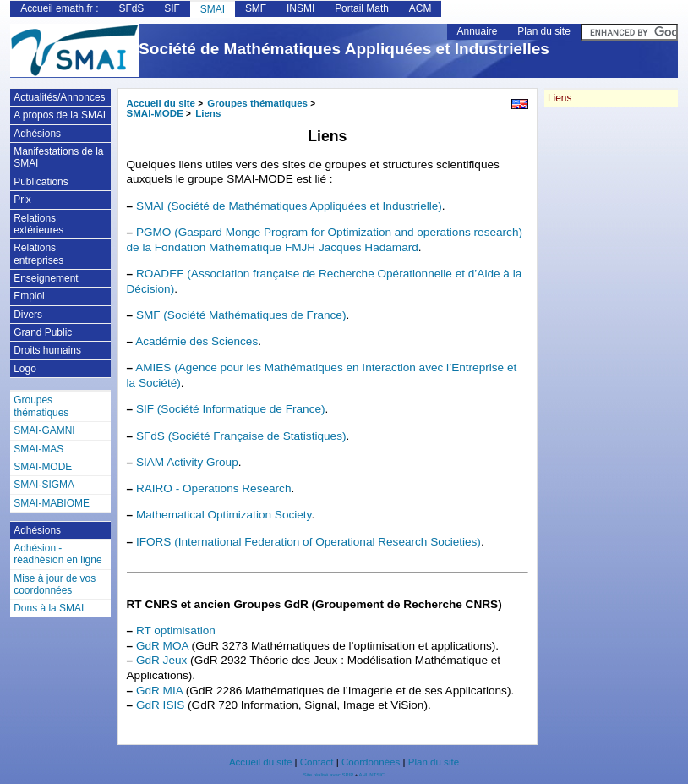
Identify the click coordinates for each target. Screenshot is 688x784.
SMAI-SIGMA (44, 485)
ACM (420, 8)
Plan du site (543, 31)
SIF (172, 8)
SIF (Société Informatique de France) (231, 409)
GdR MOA (162, 646)
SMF (256, 8)
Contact (317, 762)
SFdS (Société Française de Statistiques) (241, 436)
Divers (28, 315)
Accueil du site (161, 103)
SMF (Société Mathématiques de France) (241, 315)
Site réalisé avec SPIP (329, 775)
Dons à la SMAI (49, 608)
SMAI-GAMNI (44, 430)
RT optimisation (176, 630)
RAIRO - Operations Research (214, 488)
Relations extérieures (38, 224)
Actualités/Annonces (59, 97)
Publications (41, 182)
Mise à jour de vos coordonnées (55, 584)
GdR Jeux (161, 660)
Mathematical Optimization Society (224, 515)
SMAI (213, 9)
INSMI (300, 8)
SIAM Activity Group (187, 462)
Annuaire (478, 31)
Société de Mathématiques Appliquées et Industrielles (344, 49)
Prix (22, 200)
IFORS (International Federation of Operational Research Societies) (309, 542)
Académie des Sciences (197, 341)
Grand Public (43, 332)
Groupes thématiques (257, 103)
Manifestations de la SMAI (58, 157)
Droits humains (47, 350)
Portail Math (362, 8)
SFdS (131, 8)
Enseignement (46, 278)
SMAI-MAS (38, 449)
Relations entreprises (38, 254)
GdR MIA (159, 691)
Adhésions (37, 134)
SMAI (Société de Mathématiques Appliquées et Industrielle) (289, 206)
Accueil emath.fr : (59, 8)
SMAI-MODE (155, 113)
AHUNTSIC (372, 775)
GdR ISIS (160, 705)
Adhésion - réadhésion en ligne (57, 554)
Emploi (29, 296)
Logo (25, 369)
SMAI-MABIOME (52, 503)
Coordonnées (371, 762)
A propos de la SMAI (60, 115)
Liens (208, 113)
